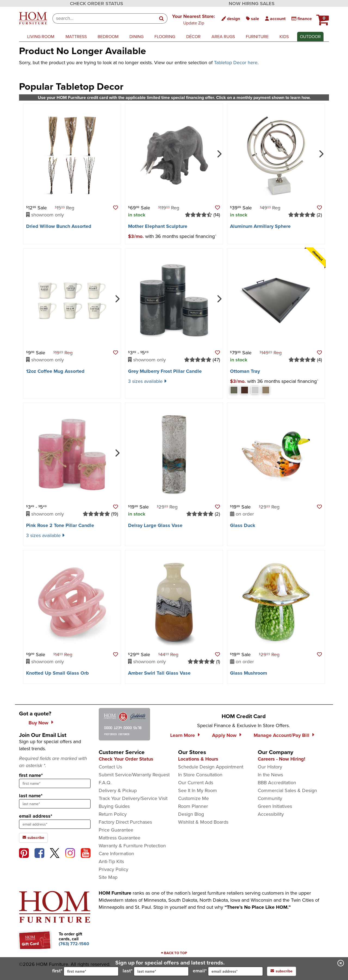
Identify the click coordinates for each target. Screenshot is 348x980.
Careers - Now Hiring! (282, 759)
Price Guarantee (116, 830)
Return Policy (113, 814)
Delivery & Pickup (118, 790)
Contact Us (110, 767)
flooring (165, 37)
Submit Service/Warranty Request (134, 775)
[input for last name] (161, 971)
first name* (31, 775)
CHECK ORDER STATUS (97, 4)
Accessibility (271, 814)
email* (228, 971)
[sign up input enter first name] (55, 783)
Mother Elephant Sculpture (158, 226)
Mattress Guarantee (119, 838)
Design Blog (191, 814)
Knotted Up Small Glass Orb (58, 673)
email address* (36, 816)
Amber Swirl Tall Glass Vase (159, 673)
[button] (194, 19)
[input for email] (235, 971)
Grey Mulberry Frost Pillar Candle (165, 371)
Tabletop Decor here (236, 63)
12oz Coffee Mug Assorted (55, 371)
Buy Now (38, 723)
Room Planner (193, 806)
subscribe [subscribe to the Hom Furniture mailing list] (33, 838)
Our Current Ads (196, 783)
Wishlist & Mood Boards (203, 822)
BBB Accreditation (277, 783)
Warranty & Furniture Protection (132, 846)
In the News (270, 775)
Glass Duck (243, 525)
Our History (270, 767)
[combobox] (104, 18)
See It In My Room (198, 790)
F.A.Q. (105, 783)
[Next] (219, 153)
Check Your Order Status (126, 759)
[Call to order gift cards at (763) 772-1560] (74, 944)
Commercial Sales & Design (287, 790)
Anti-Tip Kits (111, 861)
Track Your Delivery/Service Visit (133, 798)
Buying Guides (114, 806)
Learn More (183, 735)
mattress (76, 37)
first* (85, 971)
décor (193, 37)
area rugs (223, 37)
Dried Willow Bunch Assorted (59, 226)
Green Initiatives (275, 806)
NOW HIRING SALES (252, 4)
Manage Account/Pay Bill (282, 735)
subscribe (282, 971)
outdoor (310, 37)
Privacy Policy (114, 869)
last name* (31, 796)
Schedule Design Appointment (211, 767)
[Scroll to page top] (174, 953)
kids (284, 37)
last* (156, 971)
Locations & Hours (198, 759)
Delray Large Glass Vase (155, 525)
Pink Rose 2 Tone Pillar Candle (60, 525)
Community (270, 798)
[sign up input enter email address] (55, 824)
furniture (257, 37)
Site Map (108, 877)
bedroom (108, 37)
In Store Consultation (200, 775)
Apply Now (224, 735)
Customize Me (193, 798)
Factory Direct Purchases (125, 822)
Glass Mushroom (248, 673)
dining (136, 37)
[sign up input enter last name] (55, 804)
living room (41, 37)
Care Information (116, 854)
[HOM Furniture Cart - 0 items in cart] (322, 18)
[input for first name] (91, 971)
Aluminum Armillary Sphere (260, 226)
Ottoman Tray (245, 371)
